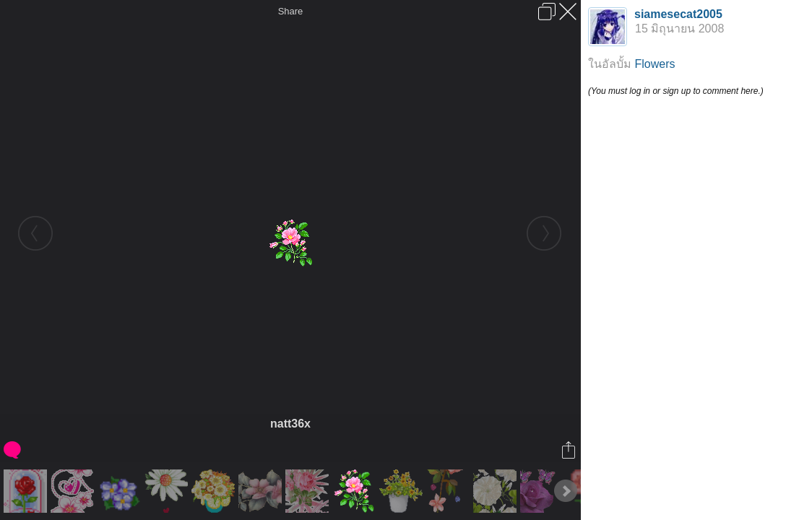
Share (291, 11)
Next (566, 491)
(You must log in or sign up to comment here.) (676, 91)
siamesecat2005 (678, 14)
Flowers (655, 64)
